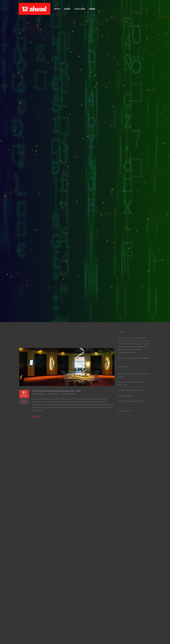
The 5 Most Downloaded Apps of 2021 (131, 401)
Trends (92, 9)
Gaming (67, 9)
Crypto (57, 9)
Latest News (80, 9)
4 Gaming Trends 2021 (126, 396)
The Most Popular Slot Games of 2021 (131, 390)
